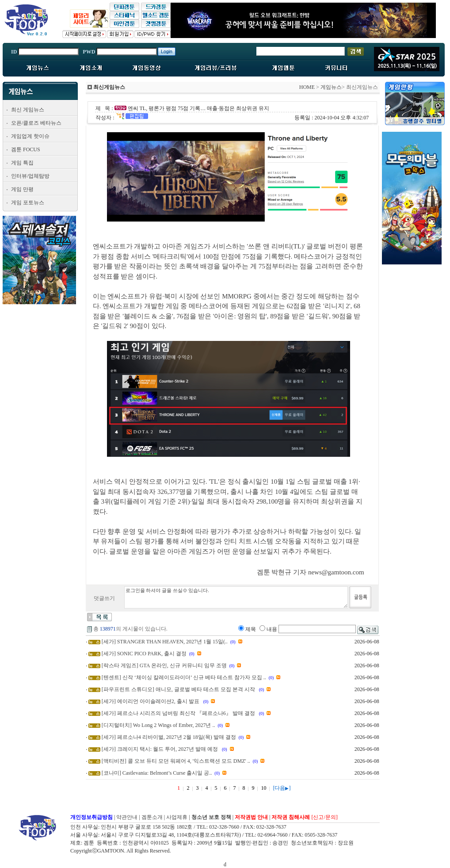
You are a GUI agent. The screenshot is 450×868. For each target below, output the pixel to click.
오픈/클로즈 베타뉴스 (36, 123)
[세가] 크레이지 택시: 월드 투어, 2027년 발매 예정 (160, 749)
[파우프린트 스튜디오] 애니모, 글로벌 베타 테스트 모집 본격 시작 (179, 689)
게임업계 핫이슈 (30, 136)
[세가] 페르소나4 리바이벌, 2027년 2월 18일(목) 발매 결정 (169, 737)
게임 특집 (22, 163)
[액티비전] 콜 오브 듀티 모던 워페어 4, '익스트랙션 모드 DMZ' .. (176, 761)
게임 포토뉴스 (28, 203)
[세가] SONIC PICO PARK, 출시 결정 (144, 654)
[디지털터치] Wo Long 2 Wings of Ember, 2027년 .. (158, 725)
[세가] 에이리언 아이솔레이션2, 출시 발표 (151, 701)
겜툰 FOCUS (26, 149)
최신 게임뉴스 (28, 110)
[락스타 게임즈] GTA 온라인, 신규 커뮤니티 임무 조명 (164, 665)
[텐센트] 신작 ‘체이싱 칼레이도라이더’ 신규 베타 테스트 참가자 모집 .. (184, 677)
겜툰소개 (152, 817)
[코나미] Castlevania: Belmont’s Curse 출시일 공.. (157, 773)
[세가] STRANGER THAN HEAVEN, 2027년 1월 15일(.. (165, 642)
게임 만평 (22, 189)
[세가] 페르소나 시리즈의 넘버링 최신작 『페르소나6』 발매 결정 (179, 713)
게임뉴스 (331, 87)
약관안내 (127, 817)
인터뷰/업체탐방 (30, 176)
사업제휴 (177, 817)
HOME (307, 87)
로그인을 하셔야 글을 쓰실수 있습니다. (236, 597)
